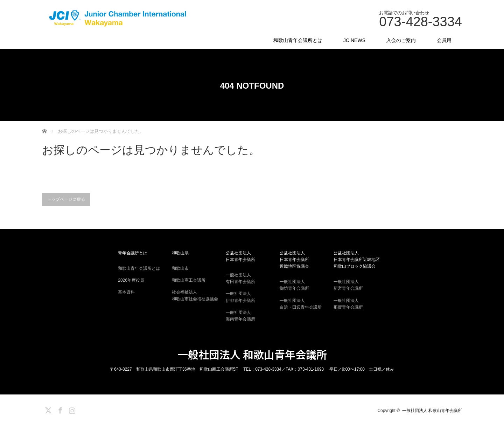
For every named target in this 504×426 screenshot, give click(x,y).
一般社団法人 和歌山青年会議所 (252, 354)
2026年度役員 (131, 280)
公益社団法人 (252, 257)
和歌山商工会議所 (189, 280)
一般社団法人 (252, 279)
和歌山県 (180, 253)
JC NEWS (354, 40)
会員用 (444, 40)
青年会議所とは (133, 253)
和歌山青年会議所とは (298, 40)
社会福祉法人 (198, 296)
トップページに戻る (66, 199)
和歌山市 (180, 268)
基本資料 (126, 292)
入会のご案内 (401, 40)
